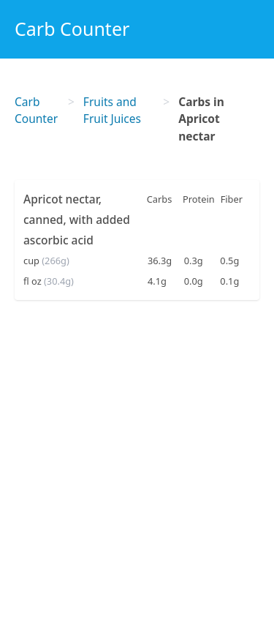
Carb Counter (72, 29)
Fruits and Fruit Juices (112, 110)
